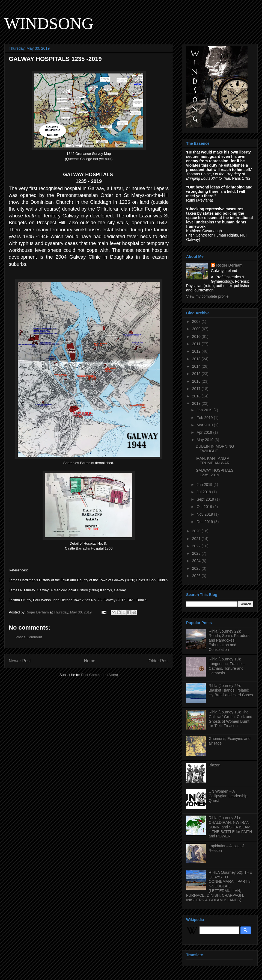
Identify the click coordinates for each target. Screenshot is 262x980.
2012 (197, 351)
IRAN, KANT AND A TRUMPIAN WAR (213, 461)
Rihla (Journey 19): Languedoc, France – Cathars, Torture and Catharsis (227, 666)
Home (90, 661)
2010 (197, 336)
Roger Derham (230, 265)
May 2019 (205, 440)
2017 (197, 389)
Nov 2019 (205, 514)
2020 (197, 531)
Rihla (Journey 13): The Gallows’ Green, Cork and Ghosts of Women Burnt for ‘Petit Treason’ (231, 719)
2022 (197, 546)
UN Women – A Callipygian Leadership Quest (228, 796)
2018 (197, 396)
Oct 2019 (205, 507)
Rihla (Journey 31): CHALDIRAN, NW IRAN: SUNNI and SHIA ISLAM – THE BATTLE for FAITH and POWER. (230, 827)
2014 (197, 366)
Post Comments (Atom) (99, 675)
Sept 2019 (206, 499)
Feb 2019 (205, 418)
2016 (197, 381)
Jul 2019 (204, 492)
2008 (197, 321)
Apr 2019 (205, 432)
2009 (197, 329)
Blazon (215, 765)
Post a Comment (29, 637)
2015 (197, 374)
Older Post (159, 661)
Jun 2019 (205, 485)
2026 (197, 576)
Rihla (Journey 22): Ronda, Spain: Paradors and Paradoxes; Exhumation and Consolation (229, 640)
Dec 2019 (205, 522)
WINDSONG (49, 23)
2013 (197, 359)
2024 (197, 561)
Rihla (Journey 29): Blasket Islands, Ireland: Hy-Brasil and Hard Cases (231, 690)
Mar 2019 (205, 425)
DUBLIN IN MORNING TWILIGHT (215, 449)
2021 (197, 539)
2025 (197, 568)
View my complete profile (207, 296)
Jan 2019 (205, 410)
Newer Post (20, 661)
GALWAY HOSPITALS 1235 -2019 (215, 473)
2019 (197, 403)
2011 (197, 344)
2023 (197, 553)
